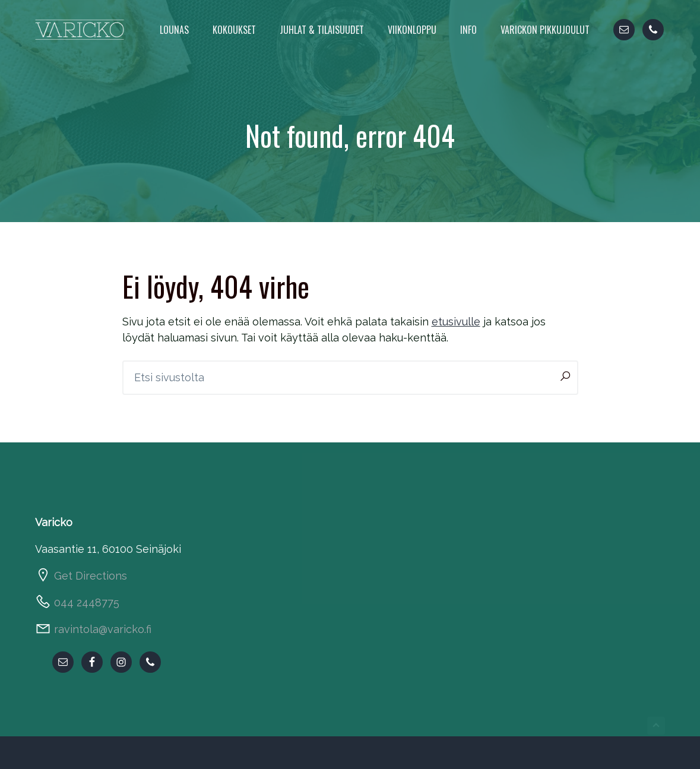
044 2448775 (87, 602)
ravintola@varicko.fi (103, 629)
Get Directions (91, 576)
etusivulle (456, 322)
